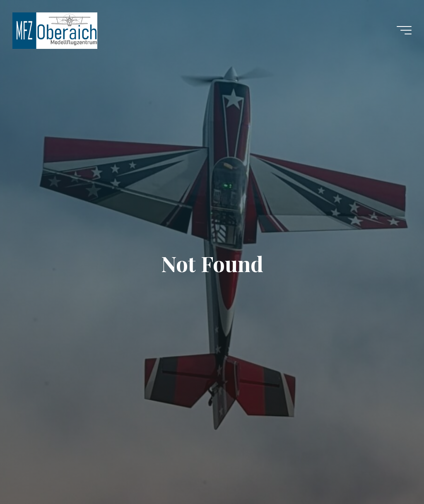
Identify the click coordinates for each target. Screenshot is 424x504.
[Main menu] (404, 30)
